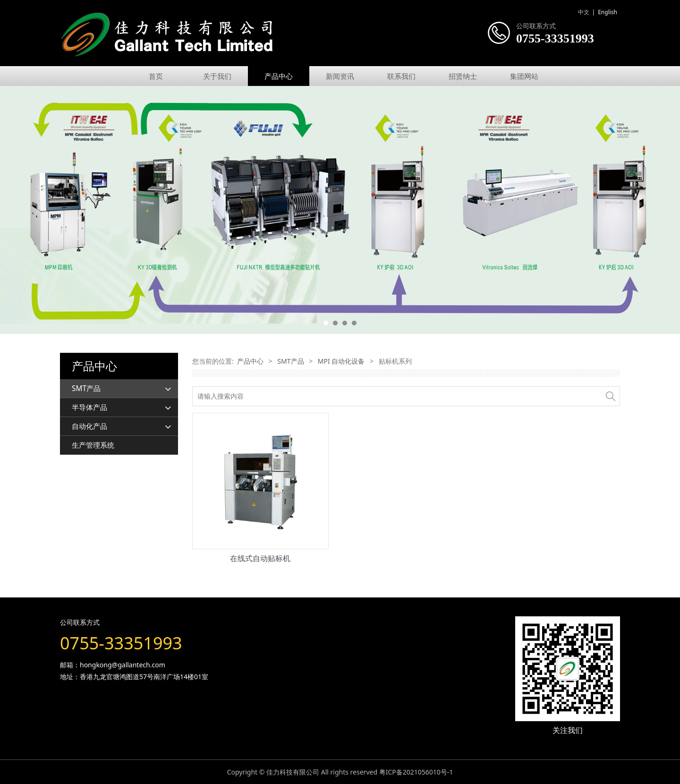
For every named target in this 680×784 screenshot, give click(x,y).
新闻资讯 (340, 76)
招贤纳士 (463, 76)
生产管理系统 (93, 445)
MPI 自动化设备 (341, 361)
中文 (584, 12)
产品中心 (279, 76)
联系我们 (401, 76)
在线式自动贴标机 (260, 558)
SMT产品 (86, 388)
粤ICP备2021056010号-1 (416, 772)
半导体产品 (89, 407)
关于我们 (217, 76)
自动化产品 (89, 426)
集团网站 (524, 76)
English (608, 12)
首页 (156, 76)
